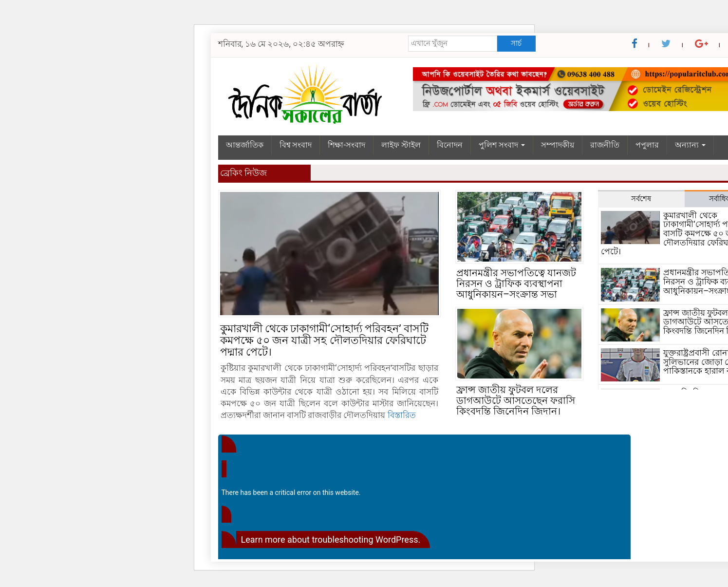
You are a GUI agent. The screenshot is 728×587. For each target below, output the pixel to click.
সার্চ (516, 43)
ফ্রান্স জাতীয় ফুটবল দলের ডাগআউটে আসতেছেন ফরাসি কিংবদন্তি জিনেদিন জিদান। (516, 400)
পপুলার (647, 145)
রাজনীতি (605, 145)
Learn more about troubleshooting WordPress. (331, 540)
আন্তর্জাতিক (245, 145)
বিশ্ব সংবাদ (296, 145)
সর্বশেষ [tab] (641, 199)
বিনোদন (450, 145)
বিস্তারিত (402, 415)
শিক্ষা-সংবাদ (346, 145)
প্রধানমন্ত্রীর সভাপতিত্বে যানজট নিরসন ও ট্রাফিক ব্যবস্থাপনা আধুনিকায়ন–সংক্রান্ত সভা (516, 284)
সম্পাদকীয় (558, 145)
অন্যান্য (690, 145)
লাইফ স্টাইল (401, 145)
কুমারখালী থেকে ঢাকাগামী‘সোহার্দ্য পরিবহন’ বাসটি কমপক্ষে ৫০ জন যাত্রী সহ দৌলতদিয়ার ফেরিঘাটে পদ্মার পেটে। (325, 340)
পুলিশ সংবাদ (502, 145)
